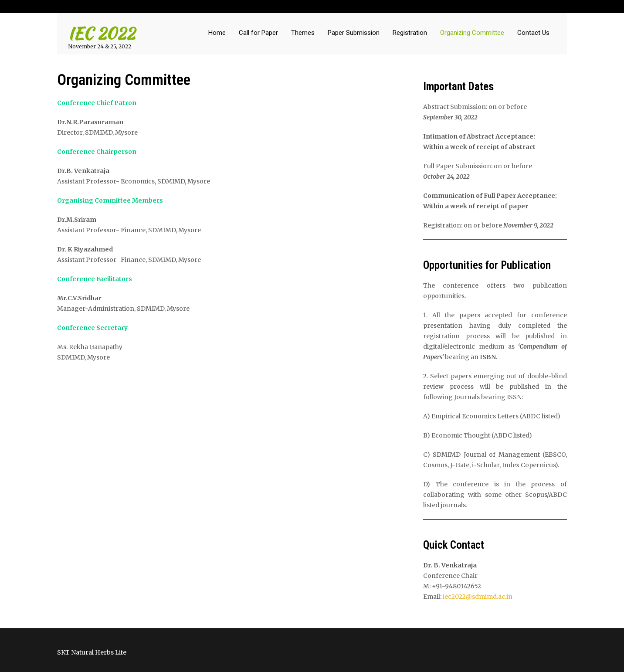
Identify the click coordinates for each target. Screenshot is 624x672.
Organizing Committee (472, 33)
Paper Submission (354, 33)
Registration (410, 33)
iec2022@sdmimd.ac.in (478, 597)
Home (217, 33)
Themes (303, 33)
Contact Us (533, 33)
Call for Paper (258, 33)
